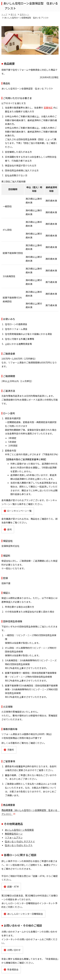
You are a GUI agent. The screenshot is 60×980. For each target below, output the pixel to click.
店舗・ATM (13, 887)
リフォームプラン (14, 837)
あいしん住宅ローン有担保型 (19, 830)
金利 (9, 529)
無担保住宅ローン (14, 834)
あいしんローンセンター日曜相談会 (25, 914)
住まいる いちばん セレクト (19, 845)
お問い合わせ (14, 950)
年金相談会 (13, 969)
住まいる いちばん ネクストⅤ (20, 841)
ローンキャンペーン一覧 (19, 511)
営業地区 (48, 108)
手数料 (11, 750)
